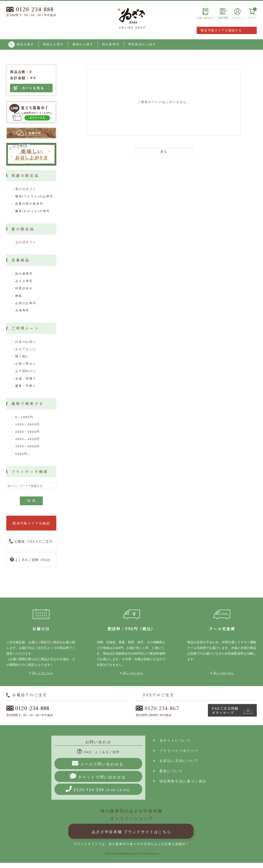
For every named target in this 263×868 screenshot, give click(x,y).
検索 (32, 501)
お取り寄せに (26, 364)
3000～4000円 (28, 439)
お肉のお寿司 (26, 303)
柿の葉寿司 (111, 44)
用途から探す (53, 44)
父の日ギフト (26, 242)
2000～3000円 (28, 432)
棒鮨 (19, 296)
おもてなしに (26, 349)
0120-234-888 (30, 9)
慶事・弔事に (26, 386)
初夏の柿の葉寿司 (29, 204)
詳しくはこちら (43, 673)
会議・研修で (26, 378)
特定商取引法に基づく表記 (180, 781)
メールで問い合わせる (98, 763)
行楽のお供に (26, 342)
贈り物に (22, 356)
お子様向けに (26, 371)
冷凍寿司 (22, 310)
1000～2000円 (28, 424)
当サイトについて (172, 740)
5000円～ (23, 454)
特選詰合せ (24, 288)
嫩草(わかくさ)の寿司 (33, 211)
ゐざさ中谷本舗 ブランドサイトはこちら (131, 832)
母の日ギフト (26, 189)
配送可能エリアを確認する (221, 30)
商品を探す (21, 44)
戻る (164, 152)
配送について (168, 771)
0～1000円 (24, 417)
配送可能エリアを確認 (31, 523)
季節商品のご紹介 (142, 44)
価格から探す (83, 44)
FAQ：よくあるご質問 (98, 752)
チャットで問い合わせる (98, 776)
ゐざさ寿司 (24, 281)
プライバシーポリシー (176, 751)
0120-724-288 (98, 789)
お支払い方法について (176, 761)
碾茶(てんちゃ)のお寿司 (34, 196)
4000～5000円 (28, 446)
